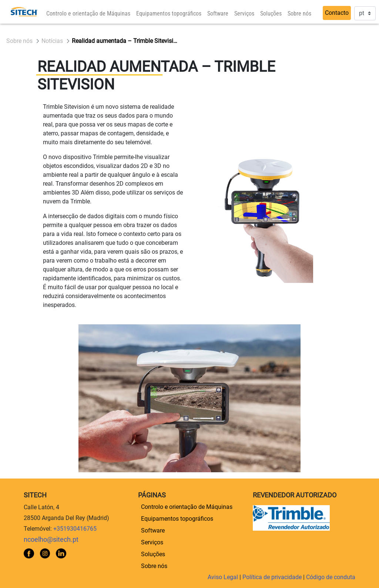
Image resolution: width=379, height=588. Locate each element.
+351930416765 (75, 529)
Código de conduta (331, 577)
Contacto (337, 13)
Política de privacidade (273, 577)
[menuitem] (88, 14)
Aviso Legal (224, 577)
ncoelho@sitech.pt (51, 540)
